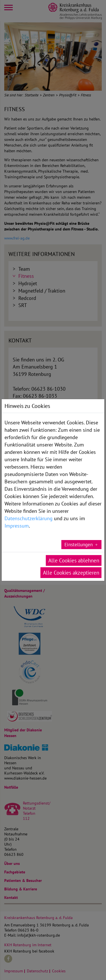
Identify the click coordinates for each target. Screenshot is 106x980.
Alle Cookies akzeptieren (71, 573)
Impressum (17, 526)
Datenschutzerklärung (29, 518)
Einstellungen (79, 545)
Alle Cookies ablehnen (74, 560)
